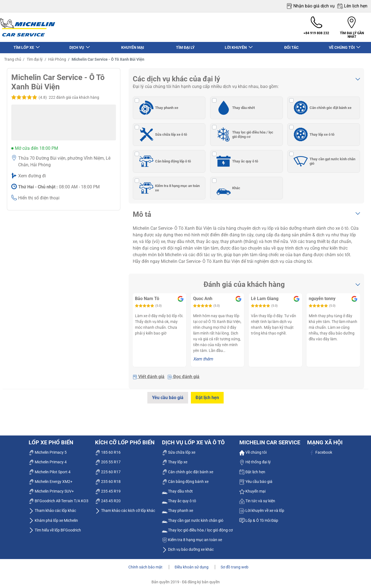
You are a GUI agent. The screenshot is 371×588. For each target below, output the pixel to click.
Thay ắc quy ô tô (237, 159)
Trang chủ (13, 57)
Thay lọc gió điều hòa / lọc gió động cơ (244, 132)
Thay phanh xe (158, 105)
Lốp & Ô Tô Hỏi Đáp (259, 518)
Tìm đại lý (34, 57)
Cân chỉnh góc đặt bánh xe (322, 105)
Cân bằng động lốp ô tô (164, 159)
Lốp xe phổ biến (51, 440)
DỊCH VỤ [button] (77, 45)
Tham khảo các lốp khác (52, 508)
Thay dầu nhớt (235, 105)
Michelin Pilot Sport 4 (50, 469)
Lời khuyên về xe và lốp (262, 508)
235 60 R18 (108, 479)
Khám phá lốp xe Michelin (53, 518)
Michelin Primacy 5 (48, 450)
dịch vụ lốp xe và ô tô (193, 440)
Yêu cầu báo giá (167, 395)
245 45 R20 (108, 498)
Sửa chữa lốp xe (179, 450)
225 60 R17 (108, 469)
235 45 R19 (108, 489)
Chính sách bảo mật (146, 565)
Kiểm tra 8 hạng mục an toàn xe (169, 185)
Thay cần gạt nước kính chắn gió (324, 159)
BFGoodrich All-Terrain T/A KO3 (59, 498)
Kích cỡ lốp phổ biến (125, 440)
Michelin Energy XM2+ (51, 479)
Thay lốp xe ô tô (313, 132)
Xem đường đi (32, 173)
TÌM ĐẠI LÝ (185, 45)
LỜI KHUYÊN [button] (236, 45)
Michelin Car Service (270, 440)
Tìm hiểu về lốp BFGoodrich (55, 527)
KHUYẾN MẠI (133, 45)
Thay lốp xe (175, 459)
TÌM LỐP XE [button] (24, 45)
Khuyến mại (252, 489)
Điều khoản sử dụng (192, 565)
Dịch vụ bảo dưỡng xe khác (188, 547)
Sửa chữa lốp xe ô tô (162, 132)
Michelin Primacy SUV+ (51, 489)
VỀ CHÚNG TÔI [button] (342, 45)
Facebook (321, 450)
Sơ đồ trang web (235, 565)
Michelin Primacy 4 (48, 459)
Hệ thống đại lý (255, 459)
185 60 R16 (108, 450)
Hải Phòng (57, 57)
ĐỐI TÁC (291, 45)
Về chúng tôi (253, 450)
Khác (228, 185)
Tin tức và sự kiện (257, 498)
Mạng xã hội (325, 440)
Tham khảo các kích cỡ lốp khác (125, 508)
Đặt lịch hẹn (208, 395)
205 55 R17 (108, 459)
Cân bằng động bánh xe (185, 479)
